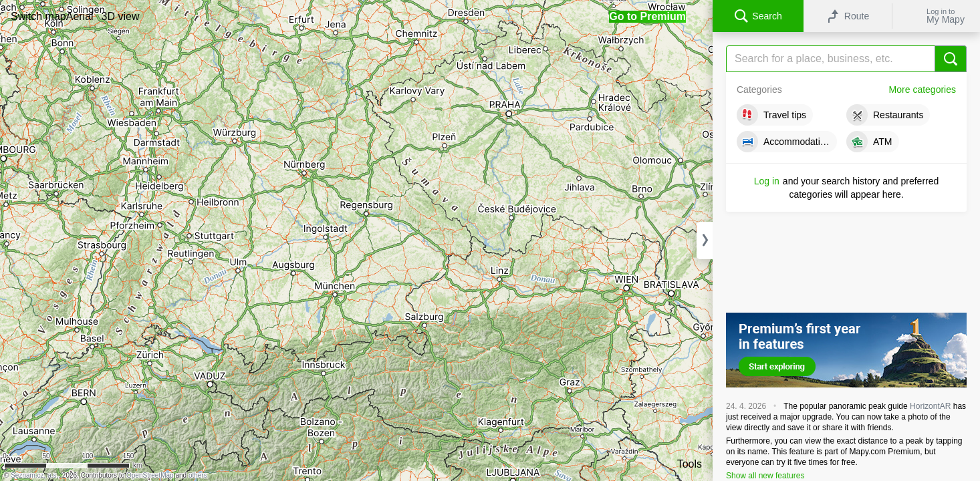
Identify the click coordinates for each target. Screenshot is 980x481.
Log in (767, 181)
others (198, 475)
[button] (38, 16)
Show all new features (765, 476)
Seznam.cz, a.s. (34, 475)
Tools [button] (690, 464)
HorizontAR (930, 406)
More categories (923, 90)
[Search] (846, 59)
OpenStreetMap (150, 475)
